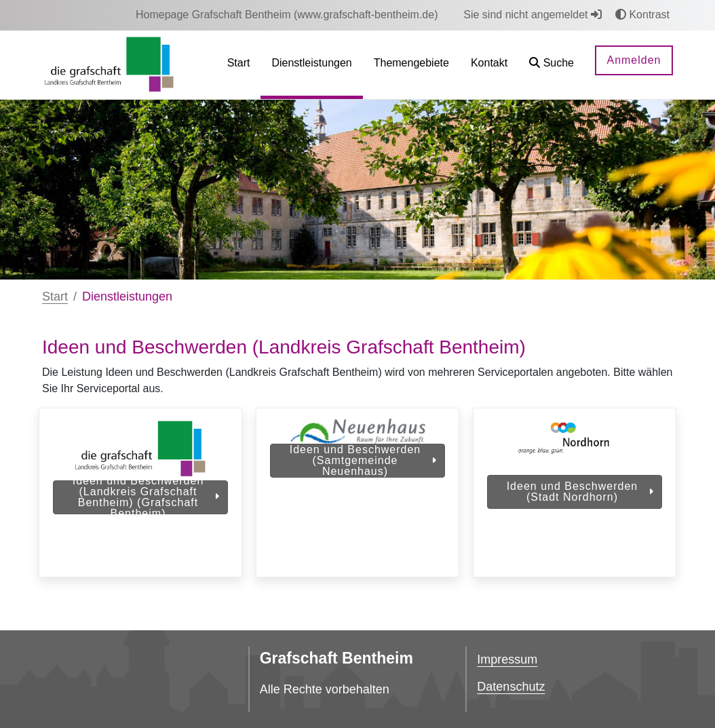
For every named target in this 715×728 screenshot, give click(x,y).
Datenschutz (511, 687)
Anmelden (634, 60)
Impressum (507, 659)
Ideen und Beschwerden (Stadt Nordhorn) (580, 492)
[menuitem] (287, 15)
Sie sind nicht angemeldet (533, 15)
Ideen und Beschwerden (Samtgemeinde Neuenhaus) (363, 460)
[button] (552, 65)
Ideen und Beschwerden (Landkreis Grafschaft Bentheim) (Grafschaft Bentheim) (146, 497)
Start (55, 296)
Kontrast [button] (642, 15)
